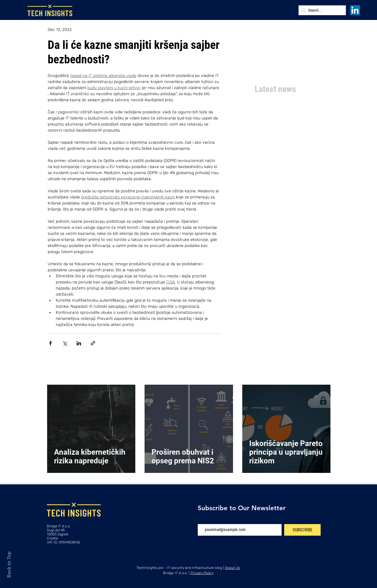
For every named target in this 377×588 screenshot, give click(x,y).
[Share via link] (93, 343)
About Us (232, 568)
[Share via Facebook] (50, 343)
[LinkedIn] (355, 10)
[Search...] (321, 10)
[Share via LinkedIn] (79, 343)
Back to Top (9, 564)
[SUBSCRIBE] (302, 530)
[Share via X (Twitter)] (65, 343)
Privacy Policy (202, 573)
